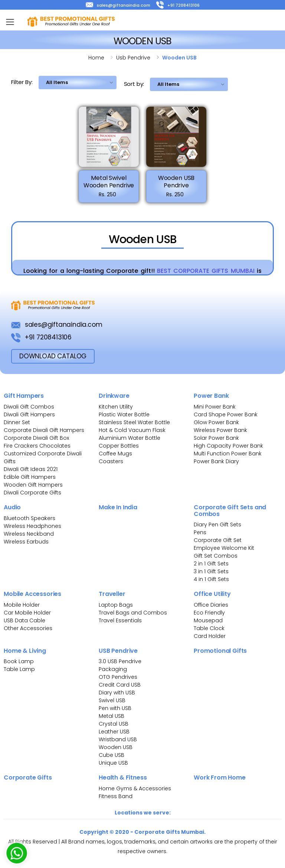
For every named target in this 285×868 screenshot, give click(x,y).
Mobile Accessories (32, 594)
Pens (200, 532)
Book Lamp (19, 661)
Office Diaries (211, 605)
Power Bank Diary (216, 461)
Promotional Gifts (220, 651)
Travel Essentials (120, 620)
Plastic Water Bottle (124, 414)
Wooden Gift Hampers (33, 485)
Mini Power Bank (215, 407)
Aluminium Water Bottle (130, 438)
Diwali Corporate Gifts (32, 493)
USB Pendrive (118, 651)
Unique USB (113, 763)
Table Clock (209, 628)
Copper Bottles (119, 446)
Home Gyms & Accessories (135, 788)
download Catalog (53, 356)
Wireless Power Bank (220, 430)
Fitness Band (116, 796)
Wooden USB (116, 747)
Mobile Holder (22, 605)
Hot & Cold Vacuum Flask (132, 430)
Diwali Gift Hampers (29, 414)
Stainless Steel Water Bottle (134, 422)
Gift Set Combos (216, 556)
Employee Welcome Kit (224, 548)
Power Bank (211, 396)
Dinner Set (17, 422)
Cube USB (112, 755)
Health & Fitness (123, 777)
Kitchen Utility (116, 407)
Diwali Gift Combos (29, 407)
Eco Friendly (209, 613)
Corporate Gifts (28, 777)
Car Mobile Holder (27, 613)
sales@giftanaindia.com (118, 5)
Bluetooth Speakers (30, 518)
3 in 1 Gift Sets (211, 571)
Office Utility (212, 594)
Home (96, 58)
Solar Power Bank (216, 438)
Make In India (118, 507)
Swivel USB (112, 700)
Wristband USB (118, 739)
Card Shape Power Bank (226, 414)
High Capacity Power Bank (228, 446)
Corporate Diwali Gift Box (36, 438)
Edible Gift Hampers (30, 477)
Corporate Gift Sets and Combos (230, 511)
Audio (12, 507)
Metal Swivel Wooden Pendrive (109, 182)
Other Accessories (28, 628)
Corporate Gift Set (218, 540)
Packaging (113, 669)
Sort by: (134, 84)
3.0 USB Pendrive (120, 661)
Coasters (111, 461)
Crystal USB (114, 724)
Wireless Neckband (29, 534)
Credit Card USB (120, 685)
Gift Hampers (24, 396)
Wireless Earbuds (26, 542)
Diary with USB (117, 693)
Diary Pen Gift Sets (217, 525)
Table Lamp (19, 669)
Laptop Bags (116, 605)
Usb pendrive (133, 58)
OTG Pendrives (118, 677)
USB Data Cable (25, 620)
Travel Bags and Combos (133, 613)
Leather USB (114, 732)
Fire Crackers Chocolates (37, 446)
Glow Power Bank (216, 422)
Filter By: (22, 82)
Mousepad (208, 620)
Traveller (112, 594)
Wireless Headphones (32, 526)
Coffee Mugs (115, 454)
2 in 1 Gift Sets (211, 564)
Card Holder (210, 636)
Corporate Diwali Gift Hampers (44, 430)
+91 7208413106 (178, 5)
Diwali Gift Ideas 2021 (31, 469)
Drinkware (114, 396)
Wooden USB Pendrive (176, 182)
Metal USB (112, 716)
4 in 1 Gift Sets (211, 579)
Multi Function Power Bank (228, 454)
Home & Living (25, 651)
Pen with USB (115, 708)
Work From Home (220, 777)
